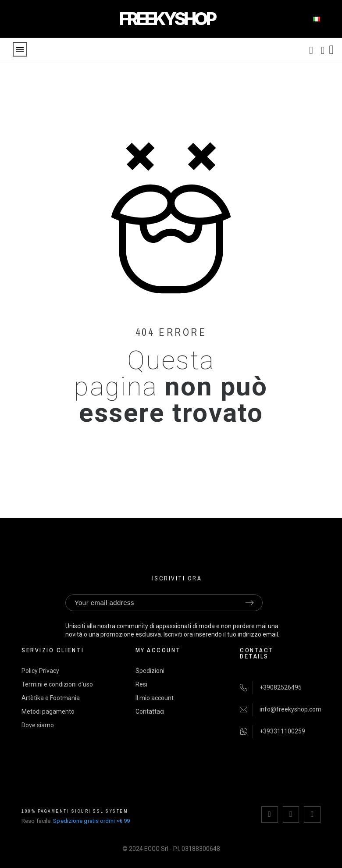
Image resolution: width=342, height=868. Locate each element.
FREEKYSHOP (167, 19)
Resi (141, 684)
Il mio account (155, 697)
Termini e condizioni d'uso (57, 684)
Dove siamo (38, 725)
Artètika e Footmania (51, 697)
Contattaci (150, 711)
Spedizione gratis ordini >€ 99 (91, 820)
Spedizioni (150, 670)
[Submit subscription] (249, 603)
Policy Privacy (40, 670)
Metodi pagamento (48, 711)
